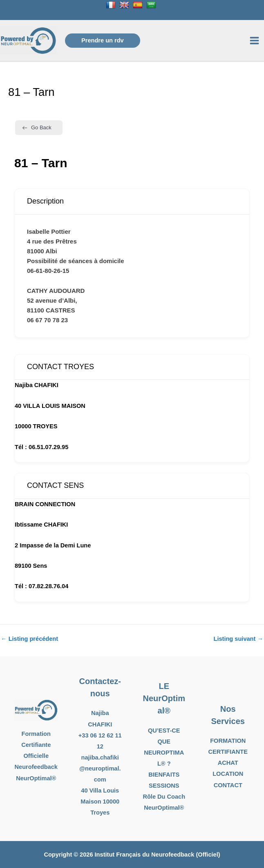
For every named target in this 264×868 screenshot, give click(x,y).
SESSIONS (164, 786)
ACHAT (228, 763)
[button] (103, 41)
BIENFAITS (164, 775)
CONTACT (228, 785)
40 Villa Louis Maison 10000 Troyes (100, 802)
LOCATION (228, 774)
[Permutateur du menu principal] (254, 41)
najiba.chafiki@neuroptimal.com (100, 768)
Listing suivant (239, 639)
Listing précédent (29, 639)
